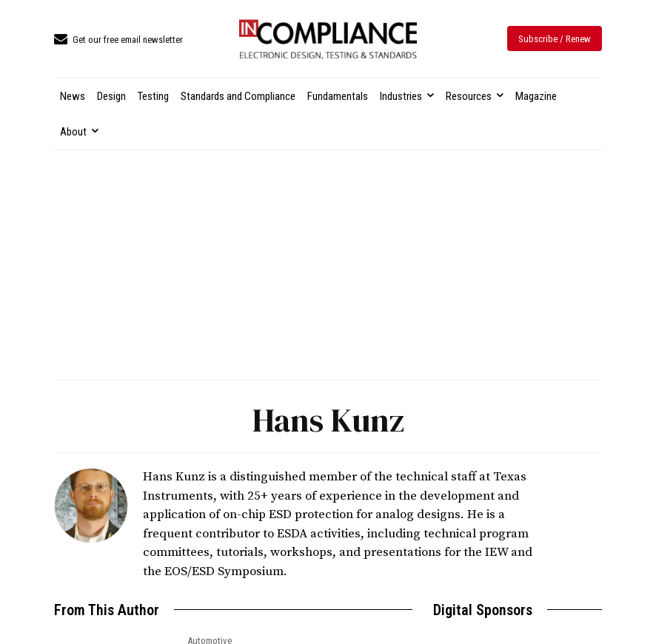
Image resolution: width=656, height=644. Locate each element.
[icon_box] (118, 40)
